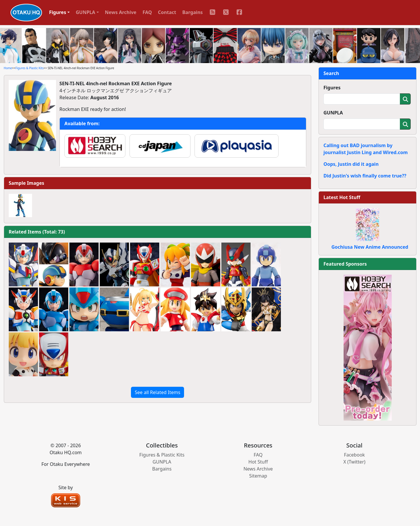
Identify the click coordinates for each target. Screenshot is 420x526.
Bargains (192, 12)
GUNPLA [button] (86, 12)
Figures (332, 88)
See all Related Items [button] (157, 392)
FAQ (147, 12)
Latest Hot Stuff (342, 197)
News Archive (121, 12)
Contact (167, 12)
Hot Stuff (258, 462)
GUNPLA (333, 113)
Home (8, 68)
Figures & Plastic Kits (30, 68)
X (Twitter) (354, 462)
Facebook (354, 455)
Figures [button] (58, 12)
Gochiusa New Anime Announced (370, 247)
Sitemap (258, 476)
